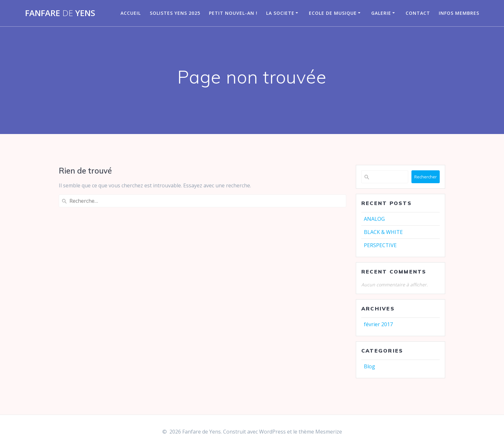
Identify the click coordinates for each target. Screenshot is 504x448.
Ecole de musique (333, 13)
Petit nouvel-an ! (233, 13)
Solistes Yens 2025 (175, 13)
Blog (369, 366)
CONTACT (418, 13)
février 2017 (378, 324)
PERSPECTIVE (380, 245)
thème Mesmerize (320, 432)
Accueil (131, 13)
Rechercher (426, 177)
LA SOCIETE (280, 13)
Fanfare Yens (60, 13)
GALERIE (381, 13)
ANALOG (374, 219)
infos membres (459, 13)
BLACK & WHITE (383, 232)
